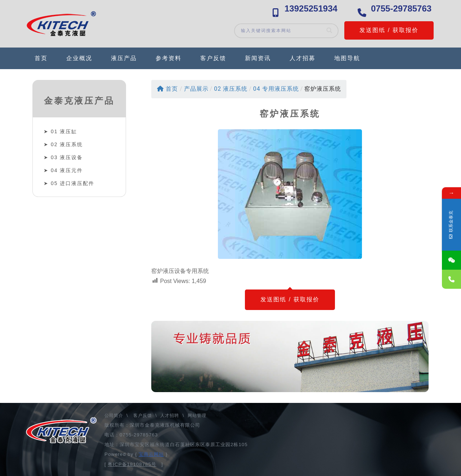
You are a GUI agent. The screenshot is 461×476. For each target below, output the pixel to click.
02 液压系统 (67, 144)
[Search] (330, 31)
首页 (41, 58)
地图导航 (347, 58)
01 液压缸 (64, 131)
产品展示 (196, 89)
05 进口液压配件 (73, 183)
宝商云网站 (151, 454)
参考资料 (169, 58)
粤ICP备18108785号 (132, 464)
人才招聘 (170, 416)
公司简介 (115, 416)
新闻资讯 (258, 58)
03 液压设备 (67, 157)
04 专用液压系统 (276, 89)
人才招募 (303, 58)
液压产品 (124, 58)
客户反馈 (213, 58)
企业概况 (79, 58)
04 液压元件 (67, 170)
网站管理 (197, 416)
